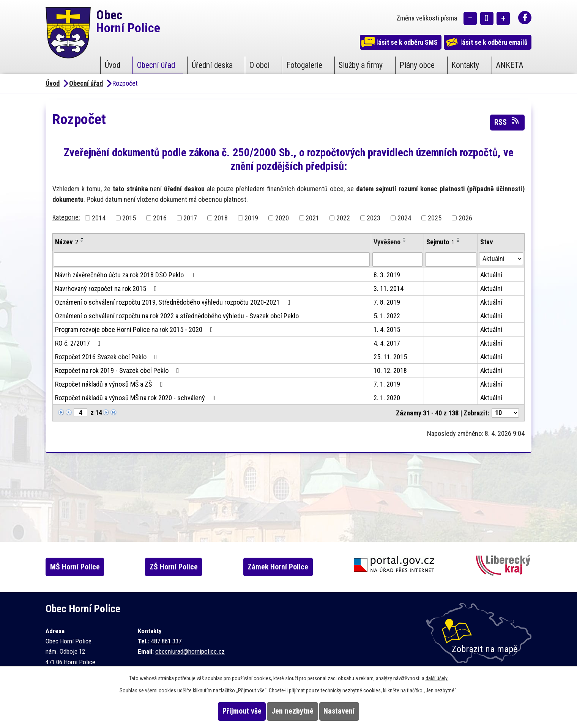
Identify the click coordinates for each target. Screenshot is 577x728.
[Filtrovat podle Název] (212, 259)
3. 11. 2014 (389, 289)
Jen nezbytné (292, 711)
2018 (221, 218)
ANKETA (509, 65)
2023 (374, 218)
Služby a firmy (361, 65)
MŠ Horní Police (82, 567)
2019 (251, 218)
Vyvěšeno (387, 242)
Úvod (113, 65)
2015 (129, 218)
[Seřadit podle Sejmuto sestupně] (459, 241)
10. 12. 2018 (390, 370)
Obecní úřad (156, 65)
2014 (99, 218)
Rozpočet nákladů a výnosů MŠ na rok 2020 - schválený (137, 398)
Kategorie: (66, 217)
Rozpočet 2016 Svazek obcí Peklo (108, 357)
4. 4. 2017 (387, 343)
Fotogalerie (304, 65)
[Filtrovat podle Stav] (501, 259)
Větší (503, 19)
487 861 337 (166, 641)
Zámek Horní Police (292, 567)
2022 (343, 218)
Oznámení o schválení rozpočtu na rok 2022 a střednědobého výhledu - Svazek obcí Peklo (177, 316)
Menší (470, 19)
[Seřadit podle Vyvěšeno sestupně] (405, 241)
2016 (160, 218)
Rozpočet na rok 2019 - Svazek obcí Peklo (119, 370)
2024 (404, 218)
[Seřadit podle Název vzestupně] (82, 238)
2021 (312, 218)
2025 (435, 218)
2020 (282, 218)
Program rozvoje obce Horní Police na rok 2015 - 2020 (136, 329)
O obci (259, 65)
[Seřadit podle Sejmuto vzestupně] (459, 238)
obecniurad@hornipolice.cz (190, 651)
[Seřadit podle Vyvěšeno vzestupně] (405, 238)
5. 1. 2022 (387, 316)
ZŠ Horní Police (184, 567)
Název (67, 242)
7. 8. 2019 (387, 302)
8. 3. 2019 (387, 275)
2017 (190, 218)
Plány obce (417, 65)
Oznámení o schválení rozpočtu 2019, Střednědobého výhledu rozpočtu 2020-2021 (174, 302)
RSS (507, 122)
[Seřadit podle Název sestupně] (82, 241)
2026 (465, 218)
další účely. (437, 678)
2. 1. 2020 (387, 398)
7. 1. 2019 (387, 384)
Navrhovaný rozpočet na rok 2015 (107, 289)
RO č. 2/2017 (79, 343)
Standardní (487, 19)
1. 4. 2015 (387, 329)
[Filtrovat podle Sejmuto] (451, 259)
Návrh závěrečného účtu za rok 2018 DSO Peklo (126, 275)
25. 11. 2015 (390, 357)
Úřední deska (212, 65)
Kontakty (465, 65)
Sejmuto (440, 242)
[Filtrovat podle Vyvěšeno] (397, 259)
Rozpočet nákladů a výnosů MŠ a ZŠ (110, 384)
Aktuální (491, 275)
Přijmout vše (228, 711)
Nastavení (353, 711)
